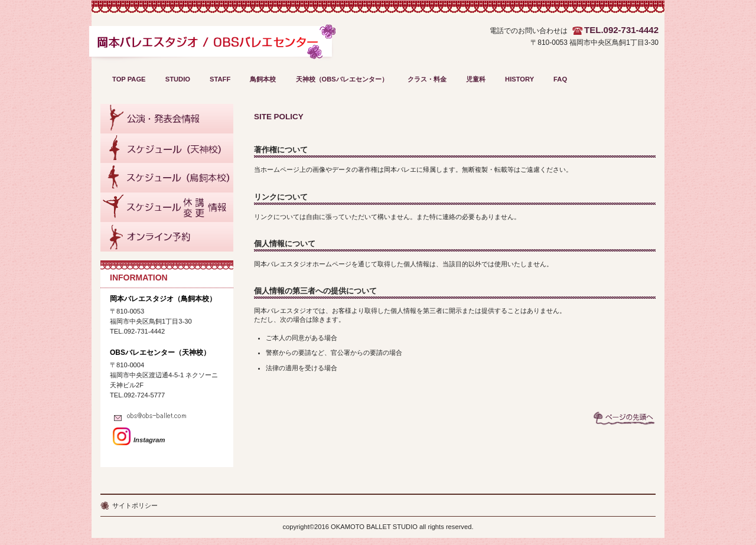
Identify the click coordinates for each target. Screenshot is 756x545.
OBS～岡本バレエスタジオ (212, 46)
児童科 (476, 79)
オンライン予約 (167, 237)
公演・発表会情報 (167, 119)
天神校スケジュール (167, 148)
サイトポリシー (135, 505)
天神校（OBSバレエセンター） (342, 79)
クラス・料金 (427, 79)
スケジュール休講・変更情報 (167, 207)
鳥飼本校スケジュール (167, 178)
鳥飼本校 (263, 79)
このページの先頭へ (624, 418)
